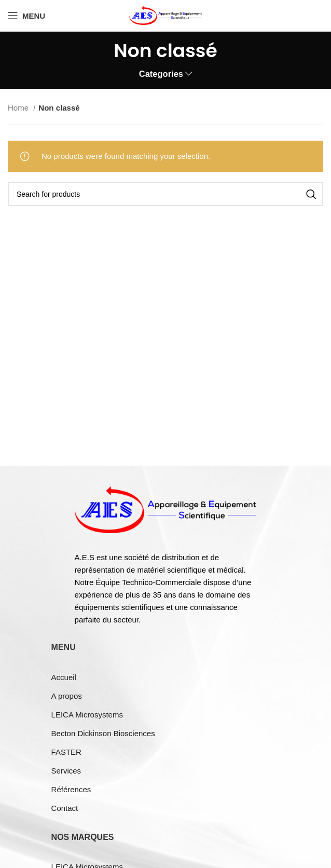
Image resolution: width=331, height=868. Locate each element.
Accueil (64, 677)
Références (71, 789)
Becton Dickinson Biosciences (103, 733)
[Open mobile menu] (26, 16)
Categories (161, 74)
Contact (65, 808)
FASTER (66, 752)
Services (66, 771)
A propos (67, 696)
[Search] (165, 194)
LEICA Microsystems (87, 715)
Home (19, 108)
